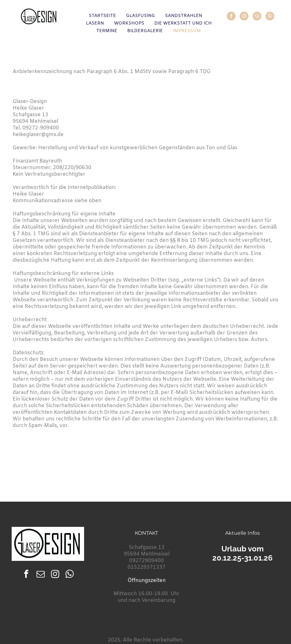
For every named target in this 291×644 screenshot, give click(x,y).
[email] (257, 17)
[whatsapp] (270, 17)
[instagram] (244, 17)
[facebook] (231, 17)
